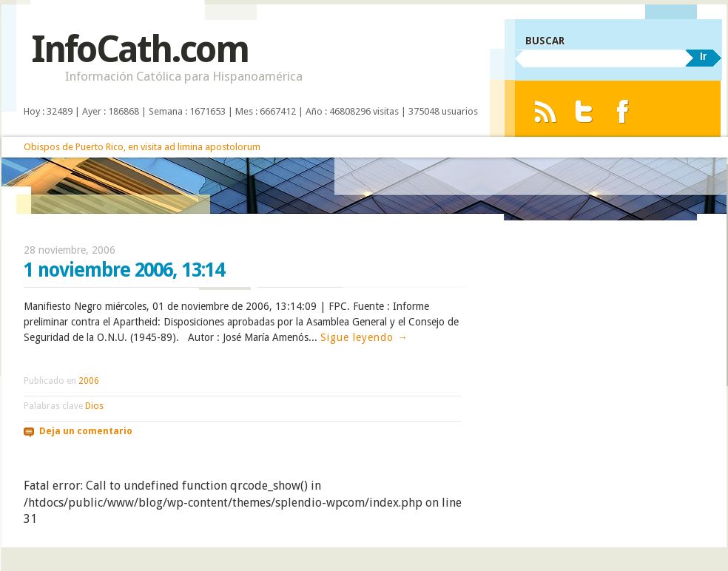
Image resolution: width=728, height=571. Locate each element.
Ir (703, 56)
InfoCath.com (139, 49)
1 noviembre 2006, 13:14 (124, 270)
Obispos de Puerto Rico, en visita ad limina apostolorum (142, 147)
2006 (89, 381)
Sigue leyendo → (364, 337)
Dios (94, 406)
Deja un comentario (86, 431)
